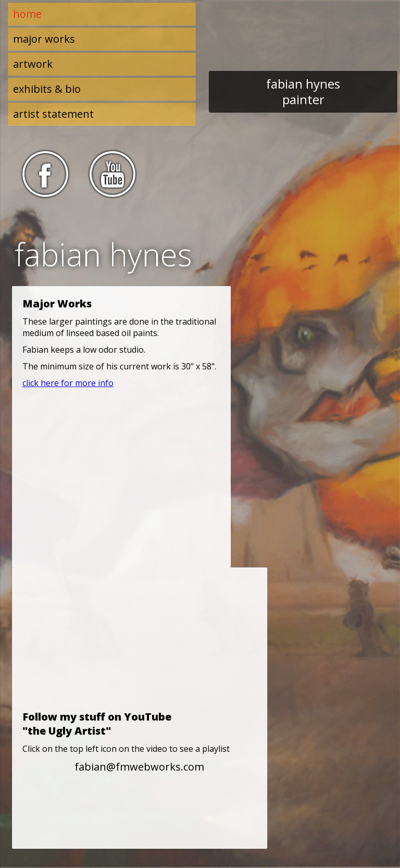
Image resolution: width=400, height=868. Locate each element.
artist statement (53, 114)
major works (44, 39)
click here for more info (68, 383)
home (27, 14)
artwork (33, 64)
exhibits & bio (47, 89)
